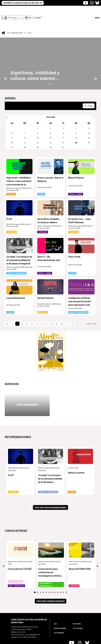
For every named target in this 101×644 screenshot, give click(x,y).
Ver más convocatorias (51, 585)
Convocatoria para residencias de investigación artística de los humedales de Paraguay (50, 556)
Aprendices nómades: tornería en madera (49, 205)
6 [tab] (49, 577)
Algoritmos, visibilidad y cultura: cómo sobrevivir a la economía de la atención (35, 59)
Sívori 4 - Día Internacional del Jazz (49, 242)
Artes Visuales (15, 565)
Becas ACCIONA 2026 (80, 553)
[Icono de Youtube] (86, 3)
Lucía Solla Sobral (16, 282)
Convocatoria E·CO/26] (20, 553)
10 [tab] (61, 577)
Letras (41, 178)
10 (62, 308)
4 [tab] (43, 577)
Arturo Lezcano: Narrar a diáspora (50, 163)
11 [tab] (63, 577)
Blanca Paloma (76, 162)
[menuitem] (62, 608)
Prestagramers (27, 389)
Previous (6, 63)
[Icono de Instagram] (92, 3)
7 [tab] (52, 577)
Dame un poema (76, 457)
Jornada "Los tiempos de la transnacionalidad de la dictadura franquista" (19, 244)
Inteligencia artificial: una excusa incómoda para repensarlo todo (79, 285)
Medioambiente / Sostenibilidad (46, 568)
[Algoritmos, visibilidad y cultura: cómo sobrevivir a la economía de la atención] (35, 59)
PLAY (9, 203)
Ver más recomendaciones (50, 492)
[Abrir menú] (97, 10)
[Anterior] (7, 101)
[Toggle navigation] (89, 90)
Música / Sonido (76, 178)
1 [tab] (48, 68)
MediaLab (11, 178)
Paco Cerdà (74, 241)
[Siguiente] (94, 101)
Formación (43, 216)
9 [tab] (58, 577)
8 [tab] (55, 577)
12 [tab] (66, 577)
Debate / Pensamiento (16, 257)
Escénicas (12, 216)
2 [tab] (50, 68)
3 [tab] (53, 68)
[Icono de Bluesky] (97, 3)
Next (95, 63)
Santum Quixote (45, 282)
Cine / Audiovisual (16, 570)
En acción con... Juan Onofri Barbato (79, 205)
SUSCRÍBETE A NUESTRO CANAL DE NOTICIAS (23, 3)
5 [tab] (46, 577)
